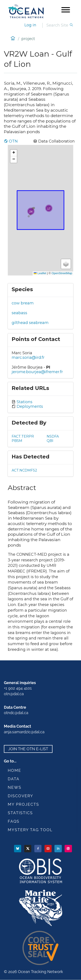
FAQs (14, 821)
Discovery (21, 796)
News (15, 787)
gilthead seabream (30, 323)
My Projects (23, 804)
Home (14, 770)
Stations (24, 402)
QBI (50, 441)
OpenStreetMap (62, 273)
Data (14, 779)
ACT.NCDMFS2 (24, 470)
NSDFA (53, 436)
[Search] (58, 25)
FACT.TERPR (23, 436)
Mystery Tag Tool (30, 830)
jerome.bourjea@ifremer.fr (37, 372)
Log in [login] (30, 25)
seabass (19, 313)
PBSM (17, 441)
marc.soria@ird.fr (28, 357)
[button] (49, 208)
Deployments (29, 406)
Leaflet (40, 273)
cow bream (23, 303)
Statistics (20, 813)
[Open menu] (66, 10)
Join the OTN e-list (28, 749)
